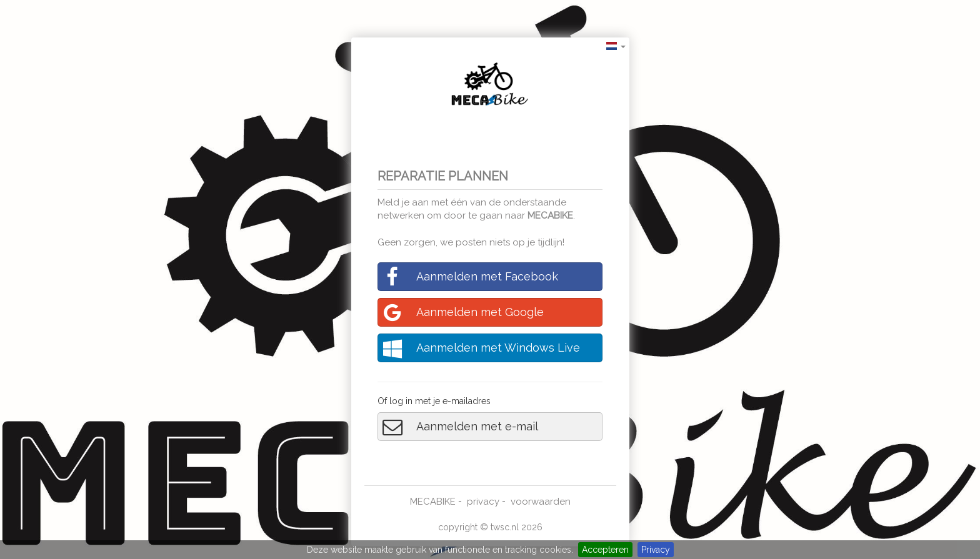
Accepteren (605, 550)
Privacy (656, 550)
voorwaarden (541, 502)
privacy (483, 502)
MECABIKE (550, 215)
